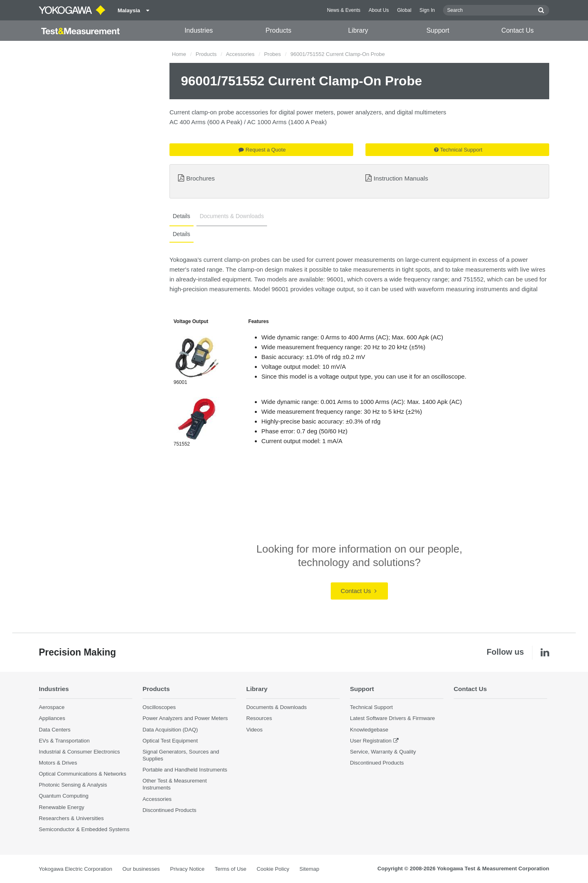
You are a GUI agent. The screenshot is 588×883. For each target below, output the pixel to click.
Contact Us (518, 30)
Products (278, 30)
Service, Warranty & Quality (383, 752)
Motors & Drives (58, 763)
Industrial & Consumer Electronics (79, 752)
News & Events (344, 10)
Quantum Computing (64, 796)
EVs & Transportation (64, 741)
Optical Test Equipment (170, 741)
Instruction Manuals (401, 178)
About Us (379, 10)
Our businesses (141, 869)
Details (182, 216)
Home (179, 54)
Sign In (427, 10)
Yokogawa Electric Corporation (76, 869)
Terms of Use (231, 869)
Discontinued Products (169, 810)
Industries (199, 30)
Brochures (200, 178)
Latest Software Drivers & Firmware (392, 718)
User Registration (371, 741)
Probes (273, 54)
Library (358, 30)
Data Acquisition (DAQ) (170, 730)
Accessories (240, 54)
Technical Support (458, 150)
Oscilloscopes (159, 707)
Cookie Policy (273, 869)
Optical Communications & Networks (82, 774)
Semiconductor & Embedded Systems (84, 829)
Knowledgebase (369, 730)
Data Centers (55, 730)
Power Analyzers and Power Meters (185, 718)
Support (438, 30)
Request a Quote (262, 150)
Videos (254, 730)
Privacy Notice (187, 869)
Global (404, 10)
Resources (259, 718)
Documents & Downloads (232, 216)
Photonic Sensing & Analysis (73, 785)
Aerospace (52, 707)
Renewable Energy (61, 807)
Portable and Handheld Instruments (185, 770)
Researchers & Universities (71, 818)
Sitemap (309, 869)
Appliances (52, 718)
